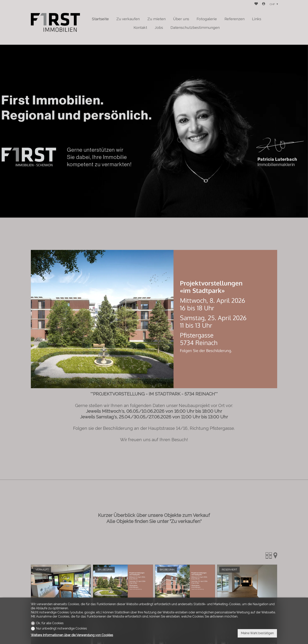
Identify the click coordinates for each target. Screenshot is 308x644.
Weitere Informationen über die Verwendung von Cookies (72, 635)
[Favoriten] (256, 4)
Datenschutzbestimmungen (195, 27)
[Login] (264, 4)
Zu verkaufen (128, 19)
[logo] (55, 22)
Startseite (100, 19)
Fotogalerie (207, 19)
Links (257, 19)
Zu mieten (156, 19)
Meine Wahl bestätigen (257, 633)
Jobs (159, 27)
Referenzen (235, 19)
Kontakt (140, 27)
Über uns (181, 19)
